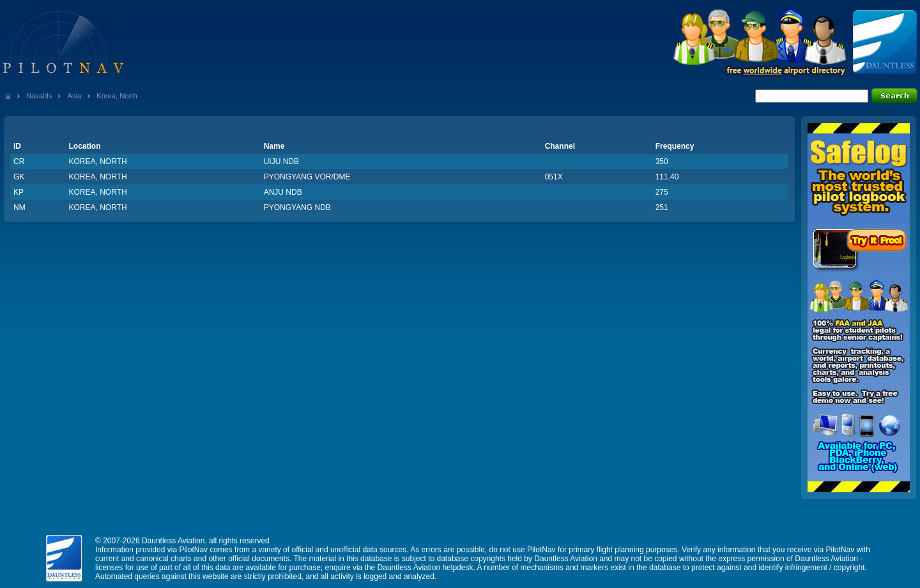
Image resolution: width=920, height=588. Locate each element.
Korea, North (117, 96)
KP (19, 192)
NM (19, 207)
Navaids (39, 96)
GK (19, 177)
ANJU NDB (283, 192)
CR (19, 162)
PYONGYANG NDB (297, 207)
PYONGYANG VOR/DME (307, 177)
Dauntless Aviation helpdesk (425, 568)
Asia (74, 96)
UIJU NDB (281, 162)
